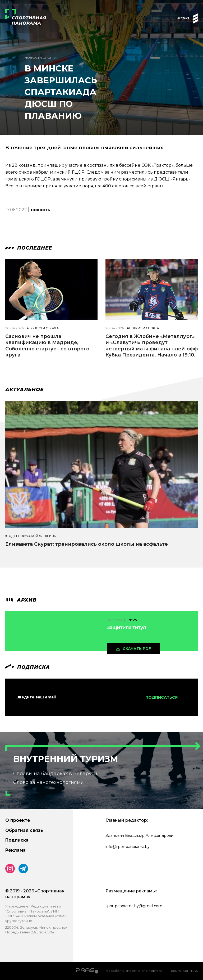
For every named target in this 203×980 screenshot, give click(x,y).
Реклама (15, 850)
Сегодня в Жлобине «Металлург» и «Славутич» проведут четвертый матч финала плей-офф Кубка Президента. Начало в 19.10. (152, 346)
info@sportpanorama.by (128, 847)
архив (21, 600)
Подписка (17, 840)
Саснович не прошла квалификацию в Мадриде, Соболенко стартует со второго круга (47, 346)
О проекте (18, 820)
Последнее (29, 248)
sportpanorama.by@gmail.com (134, 906)
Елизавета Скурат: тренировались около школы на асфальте (87, 544)
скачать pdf (137, 649)
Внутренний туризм (66, 759)
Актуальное (24, 390)
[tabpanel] (101, 479)
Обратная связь (24, 830)
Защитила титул (126, 627)
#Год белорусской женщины (31, 536)
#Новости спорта (43, 328)
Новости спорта (41, 58)
